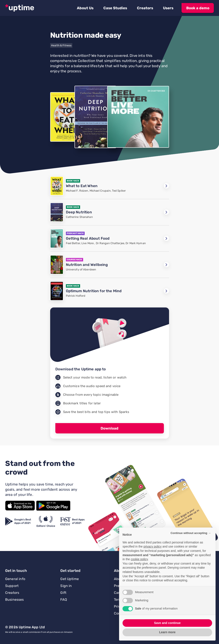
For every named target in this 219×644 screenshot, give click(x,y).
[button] (85, 8)
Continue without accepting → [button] (191, 533)
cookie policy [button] (139, 559)
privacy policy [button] (152, 546)
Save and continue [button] (167, 623)
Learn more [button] (167, 632)
